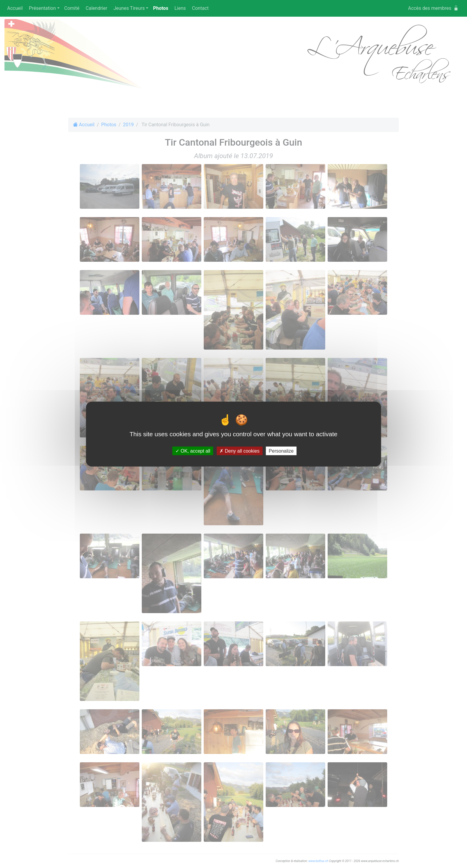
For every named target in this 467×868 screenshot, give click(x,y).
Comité (72, 8)
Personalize (281, 451)
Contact (200, 8)
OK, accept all (193, 451)
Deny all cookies (239, 451)
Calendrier (97, 8)
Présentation (42, 8)
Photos (162, 8)
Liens (180, 8)
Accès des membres (433, 8)
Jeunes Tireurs (129, 8)
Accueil (15, 8)
